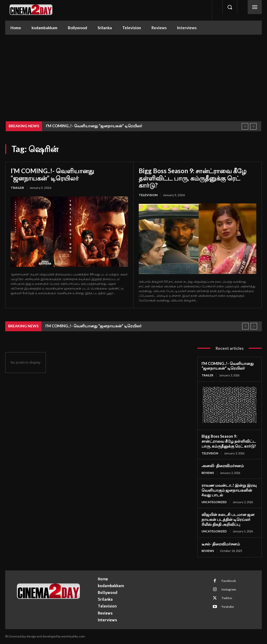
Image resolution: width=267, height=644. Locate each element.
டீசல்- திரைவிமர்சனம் (221, 544)
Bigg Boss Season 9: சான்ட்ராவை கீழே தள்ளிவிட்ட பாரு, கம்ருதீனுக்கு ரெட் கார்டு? (193, 178)
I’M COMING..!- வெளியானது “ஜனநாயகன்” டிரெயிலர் (94, 126)
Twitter (227, 598)
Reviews (208, 473)
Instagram (228, 589)
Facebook (228, 581)
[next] (253, 126)
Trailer (17, 188)
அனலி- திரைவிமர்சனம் (223, 466)
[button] (230, 7)
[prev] (245, 126)
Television (148, 195)
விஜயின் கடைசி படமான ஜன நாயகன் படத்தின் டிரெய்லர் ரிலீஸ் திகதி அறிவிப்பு (228, 519)
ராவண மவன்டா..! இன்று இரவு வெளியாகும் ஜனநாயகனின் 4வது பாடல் (229, 490)
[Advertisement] (133, 74)
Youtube (227, 607)
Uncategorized (214, 502)
